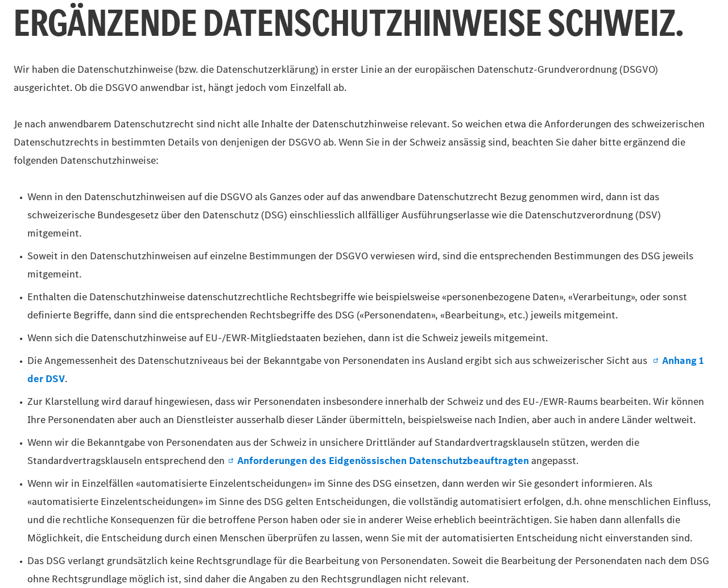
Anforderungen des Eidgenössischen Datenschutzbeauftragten (378, 461)
